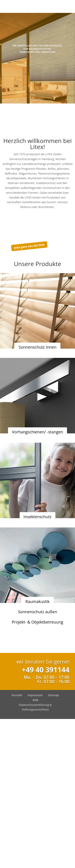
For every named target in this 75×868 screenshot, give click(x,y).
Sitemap (53, 695)
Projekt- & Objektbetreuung (37, 622)
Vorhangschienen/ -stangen (37, 432)
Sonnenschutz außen (38, 612)
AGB (35, 700)
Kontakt (17, 695)
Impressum (35, 695)
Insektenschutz (38, 517)
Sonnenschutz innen (37, 347)
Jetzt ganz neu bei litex (29, 246)
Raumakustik (37, 601)
